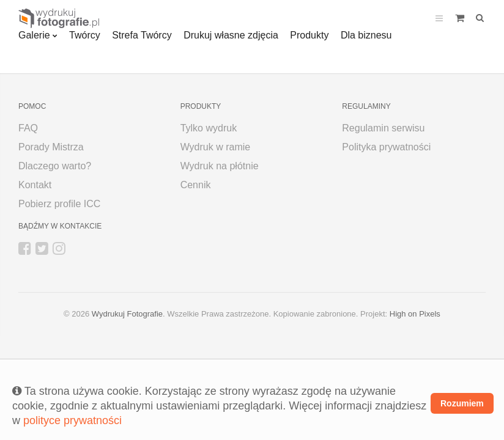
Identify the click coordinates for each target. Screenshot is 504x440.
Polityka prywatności (386, 147)
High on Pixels (415, 314)
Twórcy (85, 35)
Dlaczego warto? (55, 166)
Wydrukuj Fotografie (127, 314)
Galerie (34, 35)
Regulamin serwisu (383, 128)
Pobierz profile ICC (59, 204)
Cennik (196, 185)
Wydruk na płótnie (220, 166)
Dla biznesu (366, 35)
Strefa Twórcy (142, 35)
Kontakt (35, 185)
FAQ (28, 128)
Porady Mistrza (51, 147)
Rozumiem (462, 403)
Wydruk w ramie (216, 147)
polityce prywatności (72, 420)
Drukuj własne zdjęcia (231, 35)
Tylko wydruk (209, 128)
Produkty (309, 35)
